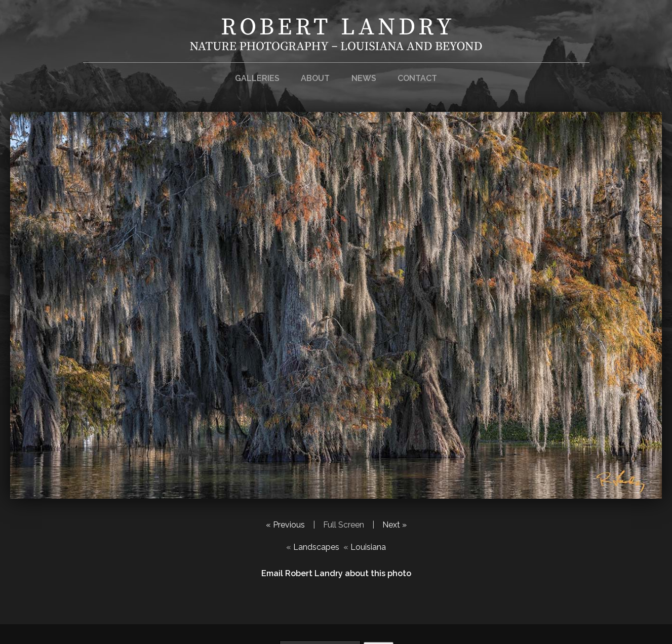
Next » (394, 525)
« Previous (285, 525)
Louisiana (368, 547)
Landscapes (316, 547)
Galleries (257, 78)
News (364, 78)
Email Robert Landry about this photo (336, 573)
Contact (417, 78)
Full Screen (344, 525)
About (315, 78)
